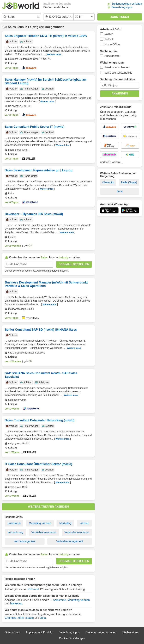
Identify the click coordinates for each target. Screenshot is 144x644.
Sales (12, 27)
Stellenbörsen (131, 632)
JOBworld (33, 589)
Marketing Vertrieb (40, 523)
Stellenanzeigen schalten (127, 4)
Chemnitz (11, 618)
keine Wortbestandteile (118, 73)
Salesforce (14, 523)
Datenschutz (12, 632)
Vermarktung (15, 532)
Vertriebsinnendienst (44, 532)
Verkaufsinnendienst (77, 532)
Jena (43, 618)
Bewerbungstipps (122, 7)
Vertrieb (84, 523)
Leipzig (33, 27)
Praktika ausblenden (117, 67)
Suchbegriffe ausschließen (118, 79)
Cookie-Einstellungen (72, 638)
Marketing (65, 523)
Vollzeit (109, 34)
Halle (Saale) (26, 618)
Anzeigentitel (112, 56)
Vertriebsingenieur (25, 541)
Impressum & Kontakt (39, 632)
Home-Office (112, 44)
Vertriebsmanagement (70, 541)
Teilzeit (109, 39)
